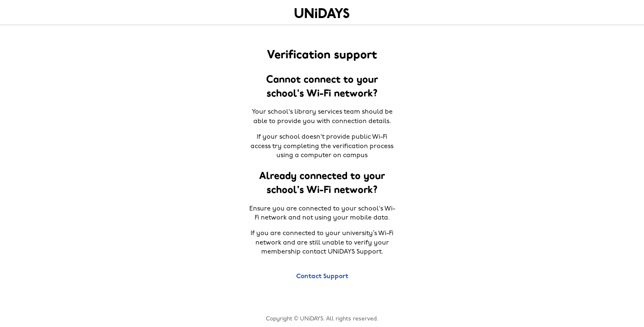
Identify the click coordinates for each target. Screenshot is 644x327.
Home (322, 13)
